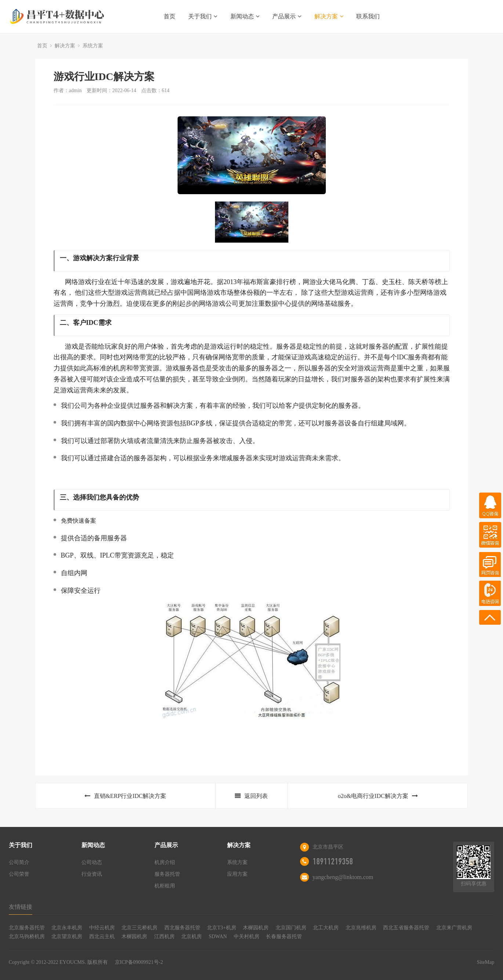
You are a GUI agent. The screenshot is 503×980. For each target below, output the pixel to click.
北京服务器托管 (27, 928)
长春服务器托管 (284, 937)
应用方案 (237, 874)
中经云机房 (102, 928)
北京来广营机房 (454, 928)
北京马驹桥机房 (27, 937)
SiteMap (486, 962)
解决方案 (329, 16)
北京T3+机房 (221, 928)
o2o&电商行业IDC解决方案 (378, 796)
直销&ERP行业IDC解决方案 (125, 796)
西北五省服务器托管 (406, 928)
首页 (170, 16)
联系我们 (368, 16)
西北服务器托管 (182, 928)
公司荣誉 (19, 874)
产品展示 (287, 16)
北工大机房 (326, 928)
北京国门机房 (291, 928)
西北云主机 (102, 937)
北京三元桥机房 (139, 928)
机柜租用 (165, 886)
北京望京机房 (67, 937)
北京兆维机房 (361, 928)
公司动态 (92, 862)
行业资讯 (92, 874)
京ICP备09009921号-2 (139, 962)
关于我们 (203, 16)
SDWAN (218, 937)
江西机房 (164, 937)
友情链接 (21, 907)
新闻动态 (245, 16)
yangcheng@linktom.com (343, 877)
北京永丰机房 (67, 928)
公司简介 (19, 862)
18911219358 (333, 861)
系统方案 (93, 46)
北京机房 (192, 937)
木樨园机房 (256, 928)
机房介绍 (165, 862)
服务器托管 (167, 874)
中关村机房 (247, 937)
